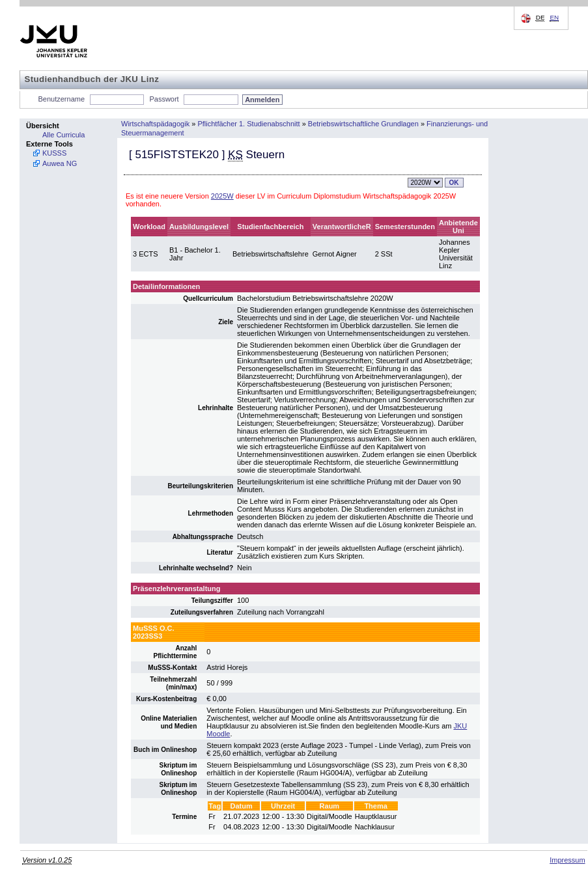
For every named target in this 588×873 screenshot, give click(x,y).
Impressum (567, 860)
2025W (222, 196)
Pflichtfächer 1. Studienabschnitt (248, 124)
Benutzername (62, 99)
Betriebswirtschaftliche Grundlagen (363, 124)
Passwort (164, 99)
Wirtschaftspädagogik (155, 124)
